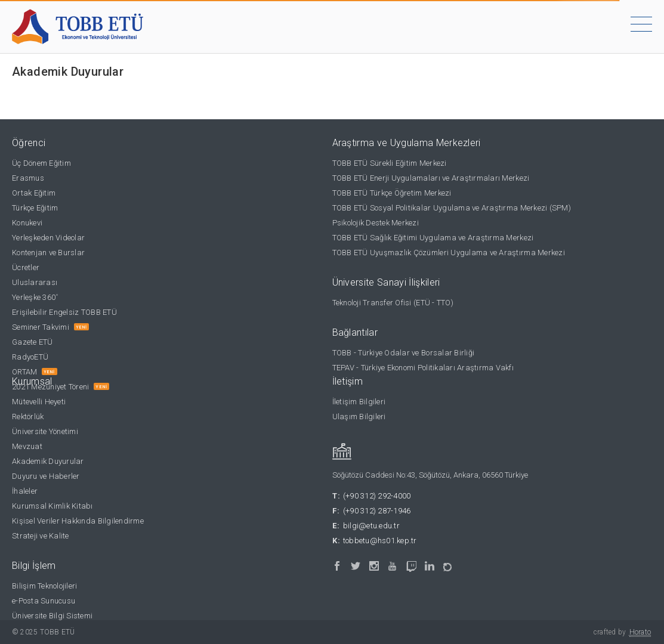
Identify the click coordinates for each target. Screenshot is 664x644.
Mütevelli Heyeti (39, 402)
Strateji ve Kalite (41, 536)
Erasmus (28, 178)
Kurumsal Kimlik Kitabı (52, 506)
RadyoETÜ (30, 357)
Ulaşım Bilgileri (359, 417)
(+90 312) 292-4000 (377, 496)
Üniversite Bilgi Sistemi (52, 616)
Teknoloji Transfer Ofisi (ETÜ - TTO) (393, 303)
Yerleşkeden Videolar (48, 238)
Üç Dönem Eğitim (41, 163)
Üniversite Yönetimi (45, 431)
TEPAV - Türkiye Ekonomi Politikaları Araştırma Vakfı (423, 368)
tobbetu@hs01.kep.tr (380, 541)
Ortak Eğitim (34, 193)
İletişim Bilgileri (359, 402)
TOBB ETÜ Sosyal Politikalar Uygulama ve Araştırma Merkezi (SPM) (452, 208)
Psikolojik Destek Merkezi (376, 223)
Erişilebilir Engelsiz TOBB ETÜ (64, 312)
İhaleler (25, 491)
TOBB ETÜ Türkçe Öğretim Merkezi (392, 193)
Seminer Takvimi (41, 327)
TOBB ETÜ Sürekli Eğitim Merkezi (390, 163)
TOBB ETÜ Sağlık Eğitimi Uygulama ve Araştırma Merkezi (433, 238)
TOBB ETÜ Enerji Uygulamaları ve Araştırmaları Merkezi (431, 178)
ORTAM (24, 372)
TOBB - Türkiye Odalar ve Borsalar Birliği (404, 353)
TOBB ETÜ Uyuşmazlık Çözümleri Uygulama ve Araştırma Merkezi (449, 253)
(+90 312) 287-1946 (377, 511)
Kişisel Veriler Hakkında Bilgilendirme (78, 521)
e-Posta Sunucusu (44, 601)
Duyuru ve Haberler (46, 476)
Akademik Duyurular (48, 461)
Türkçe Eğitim (35, 208)
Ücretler (26, 267)
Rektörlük (28, 417)
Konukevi (27, 223)
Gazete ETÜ (33, 342)
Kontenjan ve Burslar (48, 253)
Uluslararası (35, 282)
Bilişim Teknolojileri (44, 586)
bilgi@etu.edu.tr (371, 526)
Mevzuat (27, 446)
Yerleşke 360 (35, 297)
